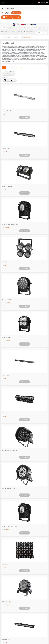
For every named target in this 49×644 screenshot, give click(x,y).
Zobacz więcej (24, 117)
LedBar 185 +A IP (6, 111)
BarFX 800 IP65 (6, 640)
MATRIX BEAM (6, 564)
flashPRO (7, 227)
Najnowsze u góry (9, 80)
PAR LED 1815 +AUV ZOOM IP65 (10, 451)
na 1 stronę (8, 74)
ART (6, 152)
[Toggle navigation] (3, 2)
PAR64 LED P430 (6, 338)
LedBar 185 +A (6, 375)
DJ (5, 114)
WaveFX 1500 (5, 413)
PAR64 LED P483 (6, 602)
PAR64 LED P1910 (6, 300)
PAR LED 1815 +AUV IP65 (8, 489)
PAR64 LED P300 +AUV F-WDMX (10, 526)
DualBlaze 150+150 (7, 186)
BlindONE (4, 262)
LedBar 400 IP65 (6, 149)
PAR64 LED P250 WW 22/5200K (10, 224)
